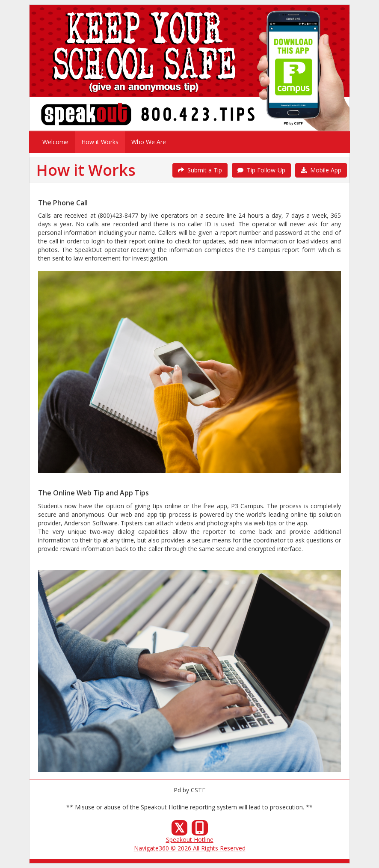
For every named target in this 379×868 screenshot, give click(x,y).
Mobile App (321, 170)
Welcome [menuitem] (55, 142)
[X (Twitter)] (180, 830)
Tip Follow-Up (261, 170)
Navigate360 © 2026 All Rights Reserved (190, 848)
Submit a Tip (200, 170)
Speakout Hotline (190, 840)
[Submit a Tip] (189, 68)
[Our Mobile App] (200, 830)
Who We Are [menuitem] (149, 142)
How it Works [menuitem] (100, 142)
